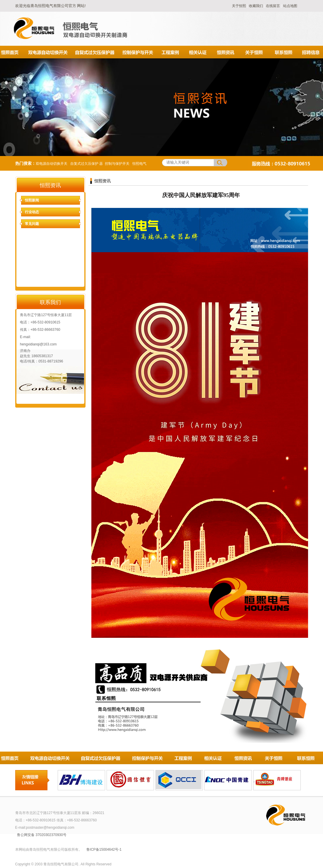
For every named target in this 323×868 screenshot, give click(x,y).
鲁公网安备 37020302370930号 (42, 835)
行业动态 (32, 212)
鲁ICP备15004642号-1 (104, 850)
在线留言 (273, 6)
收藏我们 (256, 6)
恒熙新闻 (32, 200)
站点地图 (290, 6)
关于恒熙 (239, 6)
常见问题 (32, 224)
